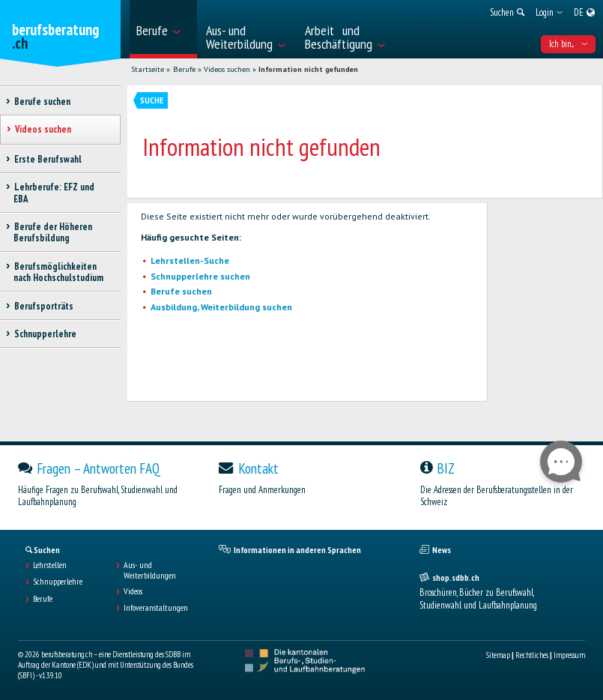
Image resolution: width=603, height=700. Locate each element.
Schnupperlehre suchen (200, 276)
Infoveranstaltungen (156, 608)
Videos (133, 591)
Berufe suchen (181, 291)
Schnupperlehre (58, 582)
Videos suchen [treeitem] (43, 129)
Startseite (148, 69)
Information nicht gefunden (308, 69)
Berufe (184, 69)
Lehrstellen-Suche (190, 260)
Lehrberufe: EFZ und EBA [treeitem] (54, 193)
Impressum (569, 655)
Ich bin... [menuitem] (568, 44)
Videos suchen (227, 69)
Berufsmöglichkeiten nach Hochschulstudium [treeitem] (58, 272)
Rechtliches (532, 655)
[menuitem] (163, 29)
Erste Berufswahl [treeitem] (48, 159)
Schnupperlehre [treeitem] (45, 334)
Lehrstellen (50, 565)
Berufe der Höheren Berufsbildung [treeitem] (53, 232)
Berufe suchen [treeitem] (42, 102)
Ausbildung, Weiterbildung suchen (221, 307)
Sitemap (498, 655)
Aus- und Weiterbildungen (150, 570)
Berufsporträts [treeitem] (43, 306)
